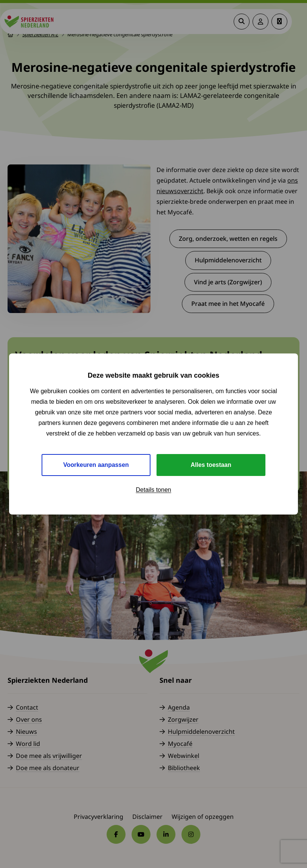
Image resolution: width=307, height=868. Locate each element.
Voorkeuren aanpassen (96, 465)
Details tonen (153, 490)
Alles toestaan (211, 465)
